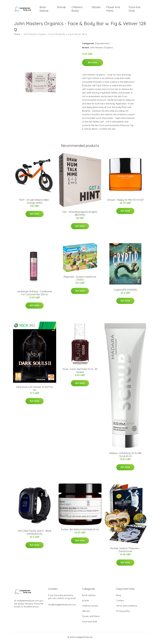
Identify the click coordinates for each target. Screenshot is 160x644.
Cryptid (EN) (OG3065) (125, 292)
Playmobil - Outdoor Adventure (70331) (80, 280)
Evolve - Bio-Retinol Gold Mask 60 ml (80, 531)
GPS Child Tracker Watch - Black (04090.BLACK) (35, 534)
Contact (120, 602)
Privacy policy (123, 613)
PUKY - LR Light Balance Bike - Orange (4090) (35, 203)
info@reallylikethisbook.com (62, 607)
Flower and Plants (113, 10)
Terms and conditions (127, 608)
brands (62, 8)
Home (17, 36)
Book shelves (44, 10)
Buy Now (93, 64)
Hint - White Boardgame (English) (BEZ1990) (80, 215)
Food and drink (134, 10)
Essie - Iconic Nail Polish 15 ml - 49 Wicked (80, 373)
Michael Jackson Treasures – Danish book (125, 552)
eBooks (96, 8)
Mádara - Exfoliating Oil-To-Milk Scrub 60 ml (125, 457)
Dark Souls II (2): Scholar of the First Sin (35, 390)
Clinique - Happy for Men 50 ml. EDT (125, 202)
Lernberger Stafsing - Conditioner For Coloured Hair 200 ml (35, 295)
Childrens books (77, 10)
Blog (119, 597)
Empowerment (102, 45)
